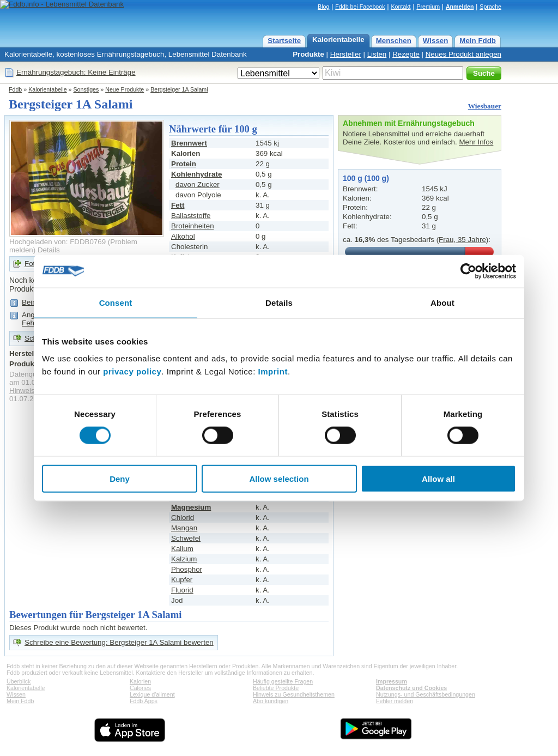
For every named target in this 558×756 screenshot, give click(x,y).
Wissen (436, 41)
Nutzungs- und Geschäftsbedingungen (426, 694)
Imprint (273, 371)
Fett (178, 205)
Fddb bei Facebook (360, 7)
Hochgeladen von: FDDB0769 (57, 242)
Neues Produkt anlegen (463, 54)
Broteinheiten (193, 226)
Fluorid (182, 590)
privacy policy (132, 371)
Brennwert (189, 143)
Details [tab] (279, 302)
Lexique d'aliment (152, 694)
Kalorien (140, 681)
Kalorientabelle (338, 40)
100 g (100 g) (366, 178)
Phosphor (187, 569)
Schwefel (186, 538)
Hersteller (346, 54)
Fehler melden (395, 701)
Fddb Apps (144, 701)
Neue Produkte (125, 89)
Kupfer (182, 580)
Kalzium (184, 559)
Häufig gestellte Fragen (283, 681)
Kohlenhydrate (196, 174)
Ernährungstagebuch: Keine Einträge (76, 72)
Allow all (438, 479)
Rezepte (406, 54)
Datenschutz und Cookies (411, 688)
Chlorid (183, 518)
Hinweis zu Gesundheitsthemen (294, 694)
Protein (184, 164)
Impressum (392, 681)
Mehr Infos (476, 142)
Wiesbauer (485, 106)
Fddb (15, 89)
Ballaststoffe (191, 216)
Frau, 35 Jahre (462, 240)
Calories (140, 688)
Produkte (308, 54)
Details (49, 250)
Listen (377, 54)
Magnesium (191, 507)
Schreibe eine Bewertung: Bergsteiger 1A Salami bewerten (119, 642)
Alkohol (183, 236)
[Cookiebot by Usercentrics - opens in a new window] (468, 271)
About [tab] (442, 302)
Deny (120, 479)
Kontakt (401, 7)
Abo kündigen (271, 701)
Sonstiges (86, 89)
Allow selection (279, 479)
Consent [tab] (116, 302)
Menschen (394, 41)
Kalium (182, 549)
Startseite (284, 41)
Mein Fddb (478, 41)
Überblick (19, 681)
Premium (428, 7)
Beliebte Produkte (276, 688)
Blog (323, 7)
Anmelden (460, 7)
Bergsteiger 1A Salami (179, 89)
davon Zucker (198, 185)
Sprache (490, 7)
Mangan (184, 528)
